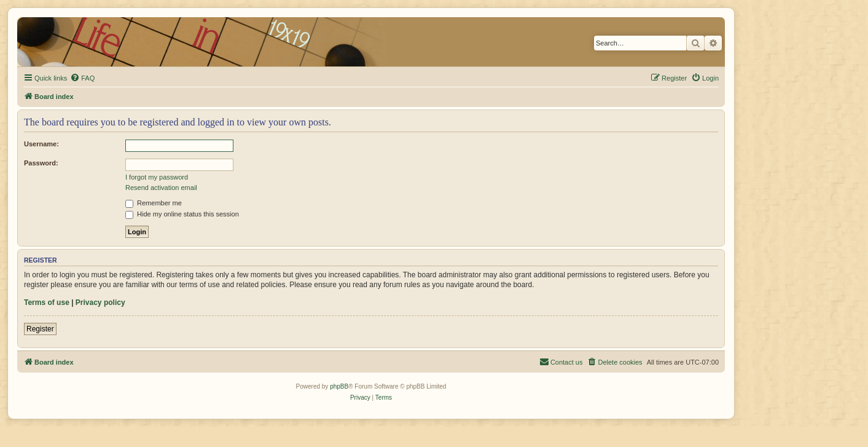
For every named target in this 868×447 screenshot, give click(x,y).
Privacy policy (100, 303)
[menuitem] (82, 78)
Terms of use (47, 303)
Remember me (154, 203)
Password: (41, 163)
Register (40, 329)
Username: (41, 144)
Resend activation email (161, 188)
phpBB (339, 386)
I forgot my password (157, 177)
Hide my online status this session (182, 214)
